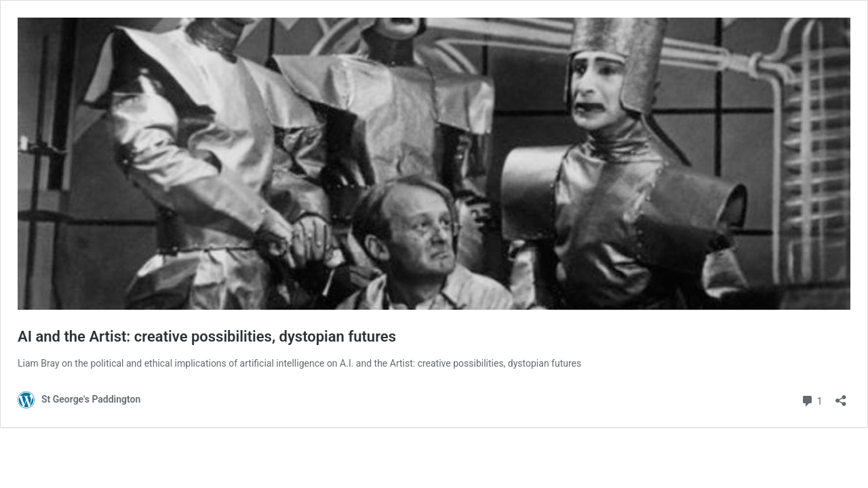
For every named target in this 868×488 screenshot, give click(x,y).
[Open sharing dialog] (841, 396)
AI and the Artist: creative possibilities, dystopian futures (207, 337)
